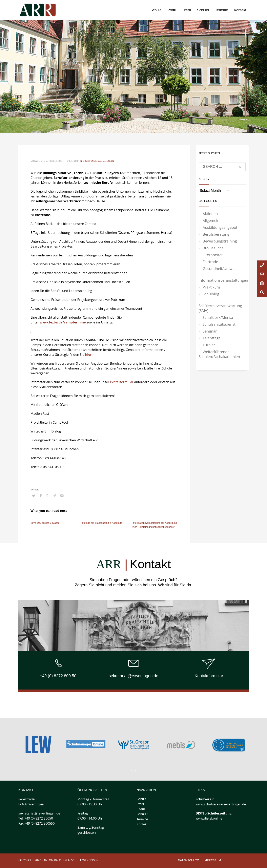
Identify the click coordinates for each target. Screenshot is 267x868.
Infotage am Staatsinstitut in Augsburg (102, 523)
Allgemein (211, 220)
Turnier (209, 345)
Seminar (210, 331)
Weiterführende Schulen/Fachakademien (219, 354)
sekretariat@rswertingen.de (134, 676)
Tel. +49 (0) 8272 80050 (36, 818)
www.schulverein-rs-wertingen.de (221, 804)
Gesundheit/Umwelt (220, 269)
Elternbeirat (213, 255)
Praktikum (211, 287)
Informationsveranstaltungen (97, 161)
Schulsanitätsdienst (219, 324)
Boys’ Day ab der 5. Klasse (45, 523)
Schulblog (211, 294)
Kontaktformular (209, 676)
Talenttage (212, 338)
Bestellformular (122, 382)
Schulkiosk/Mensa (218, 317)
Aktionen (210, 214)
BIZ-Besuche (213, 248)
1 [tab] (132, 771)
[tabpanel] (181, 745)
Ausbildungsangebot (220, 227)
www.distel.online (209, 818)
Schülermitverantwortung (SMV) (220, 308)
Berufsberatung (216, 234)
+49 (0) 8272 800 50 (58, 676)
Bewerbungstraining (220, 241)
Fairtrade (210, 262)
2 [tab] (135, 771)
